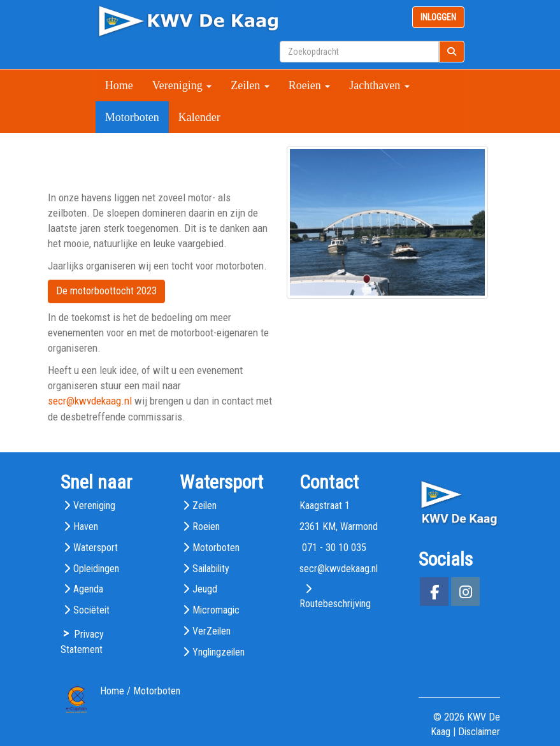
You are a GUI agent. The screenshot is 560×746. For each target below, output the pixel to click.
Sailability (211, 569)
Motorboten (132, 117)
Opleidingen (96, 569)
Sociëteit (91, 610)
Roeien (310, 85)
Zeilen (250, 85)
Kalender (199, 117)
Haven (86, 527)
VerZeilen (212, 631)
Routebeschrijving (335, 604)
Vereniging (182, 85)
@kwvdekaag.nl (90, 401)
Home (119, 85)
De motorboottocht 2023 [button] (106, 291)
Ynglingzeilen (219, 652)
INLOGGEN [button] (438, 17)
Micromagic (216, 610)
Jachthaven (379, 85)
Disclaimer (479, 732)
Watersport (96, 548)
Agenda (88, 589)
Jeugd (205, 589)
